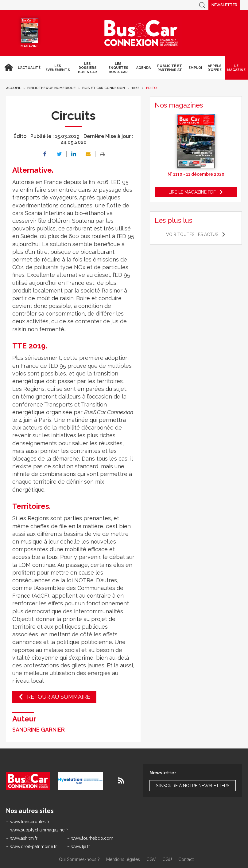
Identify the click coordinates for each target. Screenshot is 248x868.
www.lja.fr (81, 846)
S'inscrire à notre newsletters (193, 786)
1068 (136, 88)
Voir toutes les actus (192, 234)
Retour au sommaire (59, 697)
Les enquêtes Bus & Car (118, 68)
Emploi (195, 68)
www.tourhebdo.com (92, 838)
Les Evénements (58, 68)
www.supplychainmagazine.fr (39, 830)
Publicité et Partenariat (170, 68)
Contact (186, 859)
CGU (167, 859)
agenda (143, 68)
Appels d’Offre (215, 68)
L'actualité (29, 68)
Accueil (8, 68)
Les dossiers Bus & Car (87, 68)
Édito (151, 88)
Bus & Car (141, 33)
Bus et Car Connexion (104, 88)
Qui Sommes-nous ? (79, 859)
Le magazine (236, 68)
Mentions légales (123, 859)
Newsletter (224, 5)
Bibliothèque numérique (52, 88)
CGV (151, 859)
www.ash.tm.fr (24, 838)
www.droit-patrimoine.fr (33, 846)
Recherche (202, 5)
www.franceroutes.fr (30, 822)
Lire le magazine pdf (192, 192)
